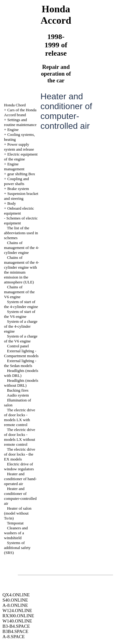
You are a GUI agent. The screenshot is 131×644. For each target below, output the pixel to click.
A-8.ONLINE (15, 605)
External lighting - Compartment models (21, 353)
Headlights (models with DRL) (21, 373)
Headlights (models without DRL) (21, 383)
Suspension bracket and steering (21, 196)
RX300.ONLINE (18, 616)
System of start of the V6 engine (20, 314)
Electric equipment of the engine (21, 157)
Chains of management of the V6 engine (19, 292)
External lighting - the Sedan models (20, 363)
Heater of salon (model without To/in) (18, 513)
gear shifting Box (21, 174)
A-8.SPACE (14, 637)
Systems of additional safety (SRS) (17, 548)
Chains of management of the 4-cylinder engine (22, 248)
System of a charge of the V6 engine (21, 339)
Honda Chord (15, 105)
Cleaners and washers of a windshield (16, 533)
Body (12, 203)
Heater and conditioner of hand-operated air (20, 479)
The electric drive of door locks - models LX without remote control (20, 437)
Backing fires (18, 390)
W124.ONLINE (17, 610)
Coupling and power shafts (16, 181)
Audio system (18, 395)
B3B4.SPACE (15, 631)
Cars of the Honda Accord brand (20, 112)
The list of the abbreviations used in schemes (21, 233)
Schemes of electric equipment (21, 221)
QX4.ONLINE (16, 595)
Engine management (14, 166)
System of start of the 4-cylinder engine (21, 304)
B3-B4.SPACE (16, 626)
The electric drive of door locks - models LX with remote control (20, 417)
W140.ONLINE (17, 621)
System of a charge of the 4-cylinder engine (21, 326)
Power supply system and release (19, 147)
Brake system (18, 189)
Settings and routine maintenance (20, 122)
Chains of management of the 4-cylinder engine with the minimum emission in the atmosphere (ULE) (22, 270)
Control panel (18, 346)
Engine (13, 130)
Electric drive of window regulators (19, 466)
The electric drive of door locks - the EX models (20, 454)
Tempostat (15, 523)
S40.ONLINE (15, 600)
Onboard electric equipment (19, 211)
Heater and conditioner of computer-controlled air (20, 496)
